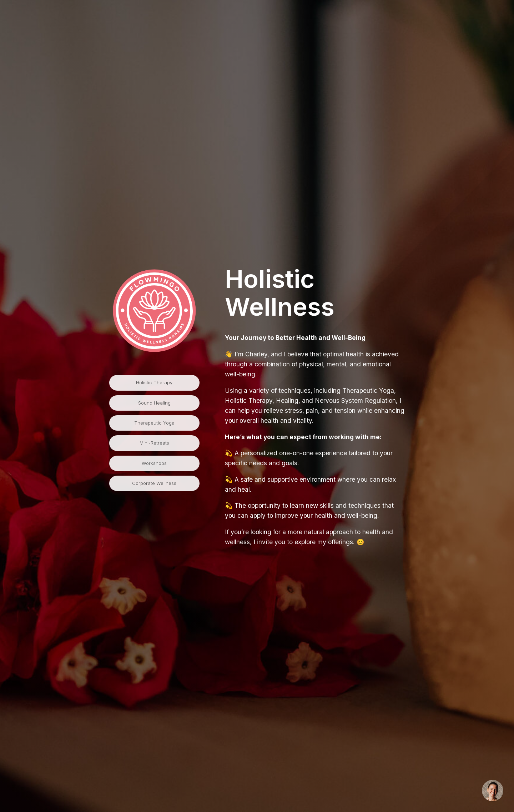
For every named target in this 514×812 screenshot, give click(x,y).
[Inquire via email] (493, 791)
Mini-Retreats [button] (154, 443)
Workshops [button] (154, 463)
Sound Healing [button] (154, 403)
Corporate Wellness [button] (154, 483)
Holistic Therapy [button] (154, 382)
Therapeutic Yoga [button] (154, 423)
